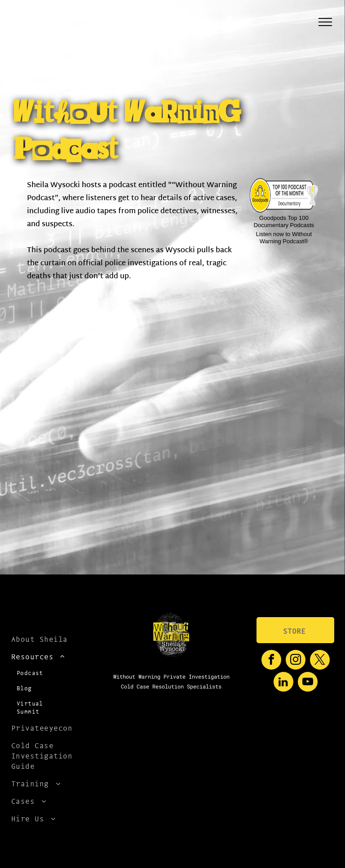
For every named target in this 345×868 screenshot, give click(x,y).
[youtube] (308, 683)
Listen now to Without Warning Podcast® (284, 238)
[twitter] (320, 661)
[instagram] (296, 661)
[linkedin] (283, 683)
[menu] (325, 22)
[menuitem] (42, 638)
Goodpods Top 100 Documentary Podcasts (284, 221)
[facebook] (271, 661)
